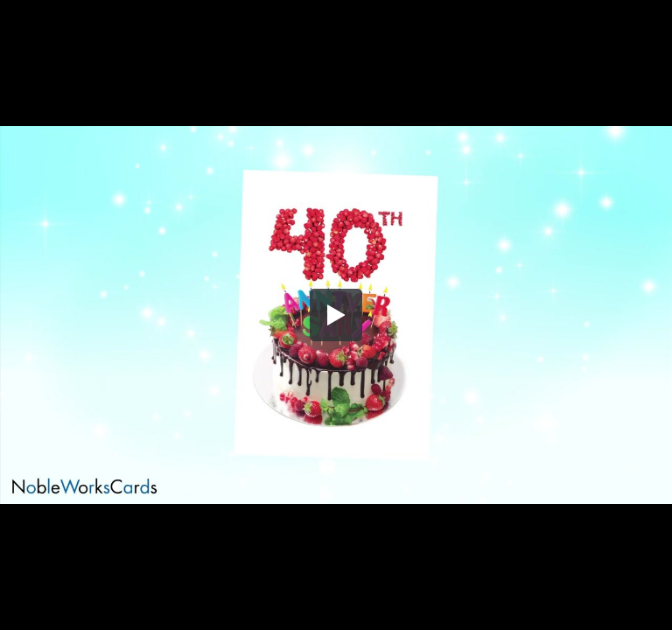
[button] (336, 315)
